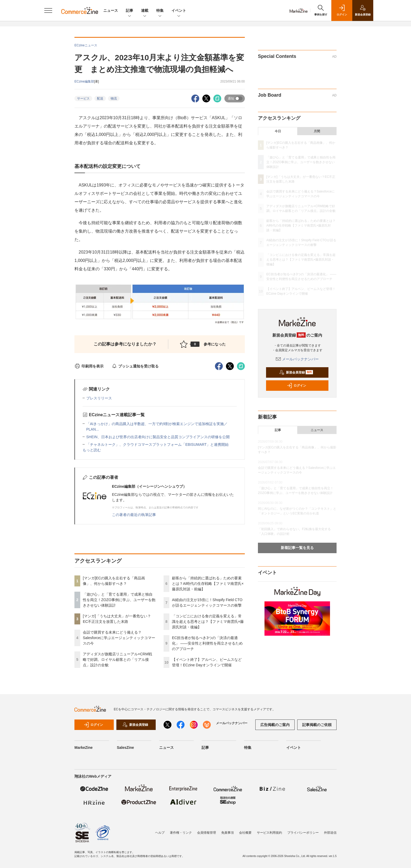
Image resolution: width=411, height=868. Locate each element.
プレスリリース (99, 398)
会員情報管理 (207, 833)
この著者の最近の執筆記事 (134, 515)
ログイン (296, 386)
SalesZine (125, 748)
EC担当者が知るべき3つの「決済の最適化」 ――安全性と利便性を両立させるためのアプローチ (207, 643)
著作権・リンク (181, 833)
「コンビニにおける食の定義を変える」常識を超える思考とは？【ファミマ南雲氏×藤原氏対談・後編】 (208, 622)
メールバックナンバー (297, 359)
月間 (317, 131)
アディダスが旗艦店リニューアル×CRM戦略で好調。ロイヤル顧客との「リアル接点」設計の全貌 (117, 660)
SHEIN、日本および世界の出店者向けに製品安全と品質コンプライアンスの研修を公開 (158, 437)
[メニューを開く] (48, 10)
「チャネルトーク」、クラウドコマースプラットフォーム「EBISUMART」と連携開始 (157, 444)
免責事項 (228, 833)
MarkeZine (83, 748)
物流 (114, 98)
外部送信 (330, 833)
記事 (129, 11)
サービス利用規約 (269, 833)
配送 (100, 98)
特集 (160, 11)
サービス (83, 98)
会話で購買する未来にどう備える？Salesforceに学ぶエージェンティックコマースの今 (119, 638)
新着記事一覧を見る (297, 548)
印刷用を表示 (89, 366)
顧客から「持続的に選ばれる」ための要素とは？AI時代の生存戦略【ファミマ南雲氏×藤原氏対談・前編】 (208, 584)
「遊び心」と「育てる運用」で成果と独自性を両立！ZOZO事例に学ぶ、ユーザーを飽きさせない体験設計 (119, 600)
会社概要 (245, 833)
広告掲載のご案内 (275, 725)
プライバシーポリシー (303, 833)
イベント (179, 11)
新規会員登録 (296, 372)
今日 (278, 131)
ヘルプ (160, 833)
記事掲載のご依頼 (317, 725)
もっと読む (92, 450)
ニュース (111, 10)
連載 (145, 11)
